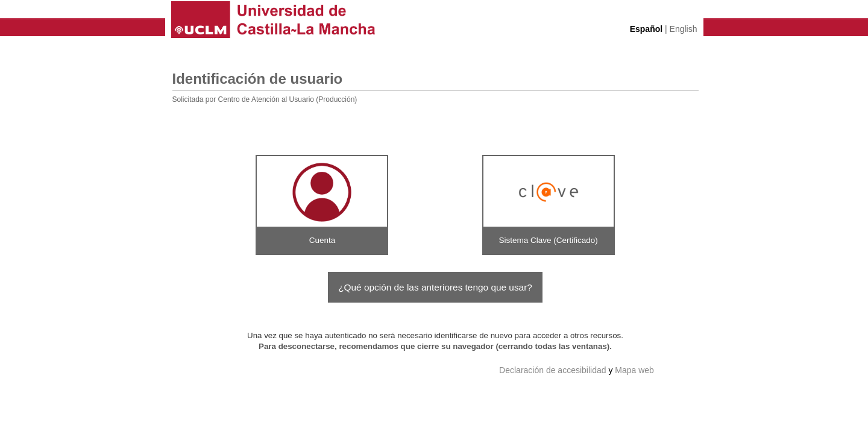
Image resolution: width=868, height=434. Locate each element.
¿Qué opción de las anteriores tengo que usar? (435, 287)
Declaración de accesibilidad (552, 370)
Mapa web (634, 370)
